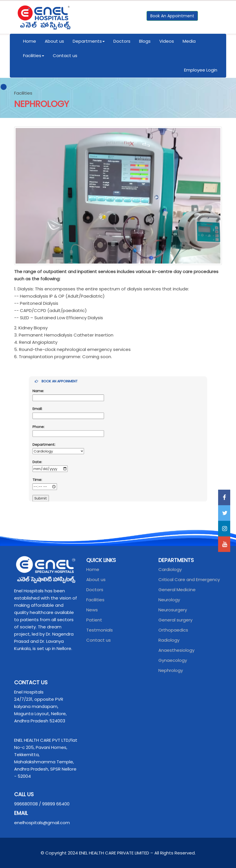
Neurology (169, 600)
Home (30, 41)
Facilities (34, 56)
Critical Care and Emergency (189, 579)
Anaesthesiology (176, 650)
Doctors (122, 41)
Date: (60, 455)
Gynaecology (173, 660)
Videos (167, 41)
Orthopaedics (173, 630)
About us (54, 41)
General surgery (175, 620)
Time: (60, 468)
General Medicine (177, 590)
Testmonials (100, 630)
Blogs (145, 41)
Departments (89, 41)
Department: (65, 443)
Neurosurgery (173, 610)
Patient (94, 620)
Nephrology (171, 670)
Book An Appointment (172, 16)
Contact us (65, 56)
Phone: (61, 430)
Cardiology (170, 569)
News (92, 610)
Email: (61, 418)
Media (189, 41)
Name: (61, 405)
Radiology (169, 640)
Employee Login (201, 70)
